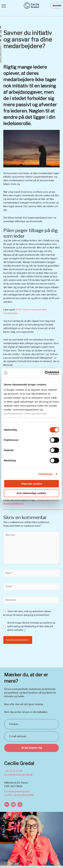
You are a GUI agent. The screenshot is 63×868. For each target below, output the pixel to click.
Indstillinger (46, 474)
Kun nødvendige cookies (31, 493)
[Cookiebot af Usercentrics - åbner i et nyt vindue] (45, 373)
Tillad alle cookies (31, 484)
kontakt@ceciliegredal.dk (18, 775)
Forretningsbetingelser (17, 791)
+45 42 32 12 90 (13, 771)
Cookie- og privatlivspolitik (19, 795)
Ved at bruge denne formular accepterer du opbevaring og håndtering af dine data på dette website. (31, 626)
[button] (57, 6)
